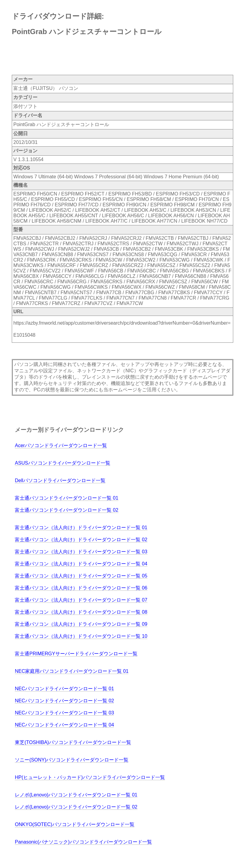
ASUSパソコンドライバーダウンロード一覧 (63, 463)
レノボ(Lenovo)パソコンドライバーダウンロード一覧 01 (76, 795)
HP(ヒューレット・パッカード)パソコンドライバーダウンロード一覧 (90, 777)
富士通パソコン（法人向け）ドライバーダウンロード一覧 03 (81, 552)
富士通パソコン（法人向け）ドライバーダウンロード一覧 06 (81, 588)
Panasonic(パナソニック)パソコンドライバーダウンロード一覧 (83, 842)
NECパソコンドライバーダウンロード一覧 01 (64, 689)
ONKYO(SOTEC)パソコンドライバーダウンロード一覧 (75, 824)
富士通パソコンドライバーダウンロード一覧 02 (66, 510)
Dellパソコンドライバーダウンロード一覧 (60, 480)
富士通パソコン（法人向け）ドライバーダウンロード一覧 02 (81, 540)
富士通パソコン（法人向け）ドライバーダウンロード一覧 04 (81, 564)
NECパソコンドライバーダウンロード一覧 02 (64, 701)
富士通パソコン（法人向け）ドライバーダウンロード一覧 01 (81, 528)
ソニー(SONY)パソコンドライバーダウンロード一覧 (72, 760)
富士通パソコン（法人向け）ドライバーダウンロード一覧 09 (81, 624)
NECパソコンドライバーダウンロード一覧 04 (64, 725)
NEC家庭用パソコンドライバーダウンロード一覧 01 (72, 671)
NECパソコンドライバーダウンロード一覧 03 (64, 713)
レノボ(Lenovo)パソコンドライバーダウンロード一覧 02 (76, 807)
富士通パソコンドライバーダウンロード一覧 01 (66, 498)
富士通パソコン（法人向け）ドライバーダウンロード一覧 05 (81, 576)
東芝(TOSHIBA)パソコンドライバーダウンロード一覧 (73, 742)
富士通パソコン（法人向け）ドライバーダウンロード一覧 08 (81, 612)
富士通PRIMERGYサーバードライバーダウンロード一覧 (76, 654)
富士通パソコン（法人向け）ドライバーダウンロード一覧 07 (81, 600)
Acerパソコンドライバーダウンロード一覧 (61, 445)
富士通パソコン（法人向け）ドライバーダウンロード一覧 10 (81, 636)
